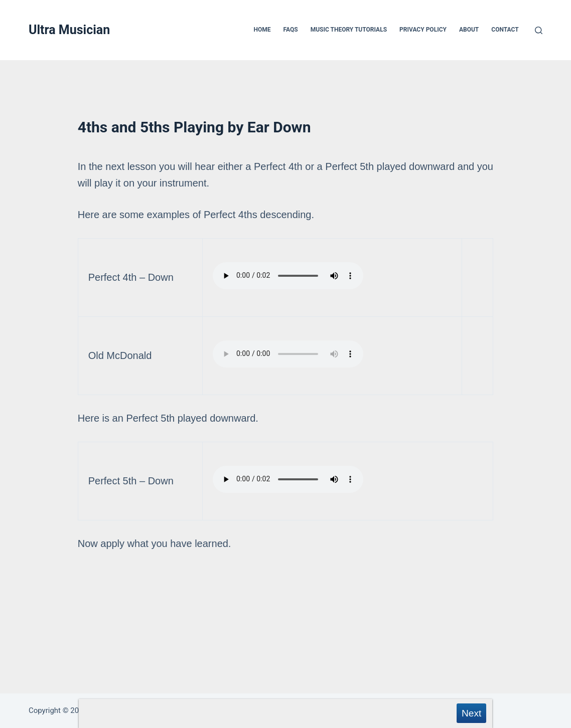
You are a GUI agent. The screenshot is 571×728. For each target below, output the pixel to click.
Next (471, 713)
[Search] (539, 30)
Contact (505, 30)
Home (262, 30)
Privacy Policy (423, 30)
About (469, 30)
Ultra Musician (69, 30)
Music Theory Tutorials (349, 30)
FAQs (291, 30)
